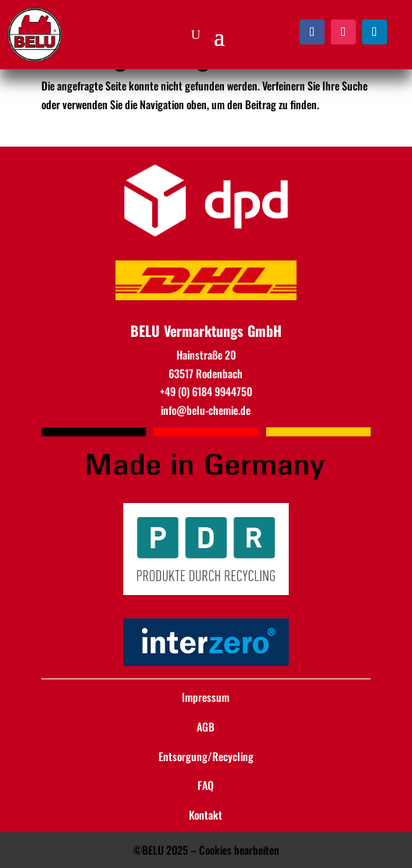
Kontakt (206, 815)
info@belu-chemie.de (206, 410)
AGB (206, 726)
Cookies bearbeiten (239, 850)
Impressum (206, 697)
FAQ (206, 785)
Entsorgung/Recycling (206, 756)
